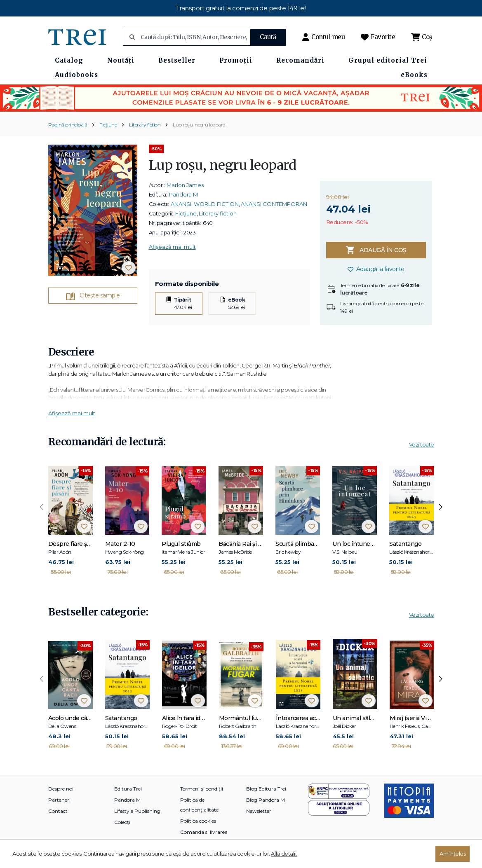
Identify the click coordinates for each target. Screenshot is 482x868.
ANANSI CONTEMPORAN (274, 204)
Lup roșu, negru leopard (199, 125)
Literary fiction (145, 125)
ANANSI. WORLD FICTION (205, 204)
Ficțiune (108, 125)
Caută (268, 37)
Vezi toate (422, 445)
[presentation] (42, 507)
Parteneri (59, 800)
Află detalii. (284, 854)
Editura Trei (128, 789)
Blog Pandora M (266, 800)
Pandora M (183, 194)
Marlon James (185, 185)
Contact (58, 811)
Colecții (123, 822)
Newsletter (259, 811)
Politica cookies (198, 821)
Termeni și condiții (202, 789)
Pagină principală (68, 125)
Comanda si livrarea (204, 832)
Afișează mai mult (172, 247)
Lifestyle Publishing (137, 811)
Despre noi (61, 789)
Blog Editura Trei (266, 789)
